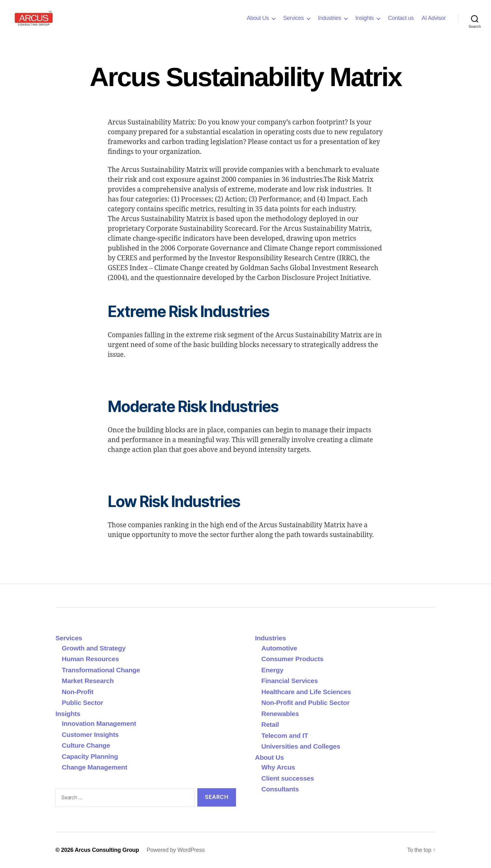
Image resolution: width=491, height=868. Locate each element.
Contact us (401, 18)
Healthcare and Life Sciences (306, 692)
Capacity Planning (90, 756)
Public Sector (83, 703)
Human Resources (90, 659)
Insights (365, 18)
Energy (272, 670)
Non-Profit (78, 692)
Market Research (88, 681)
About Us (258, 18)
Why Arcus (278, 767)
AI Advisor (434, 18)
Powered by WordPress (176, 850)
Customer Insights (92, 735)
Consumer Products (292, 659)
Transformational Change (101, 670)
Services (293, 18)
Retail (270, 724)
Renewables (280, 714)
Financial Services (290, 681)
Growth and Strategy (94, 648)
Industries (330, 18)
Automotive (279, 648)
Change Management (95, 767)
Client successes (288, 778)
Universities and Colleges (301, 746)
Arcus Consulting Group (107, 850)
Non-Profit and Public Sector (305, 703)
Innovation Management (99, 723)
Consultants (280, 789)
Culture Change (86, 745)
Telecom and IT (285, 735)
